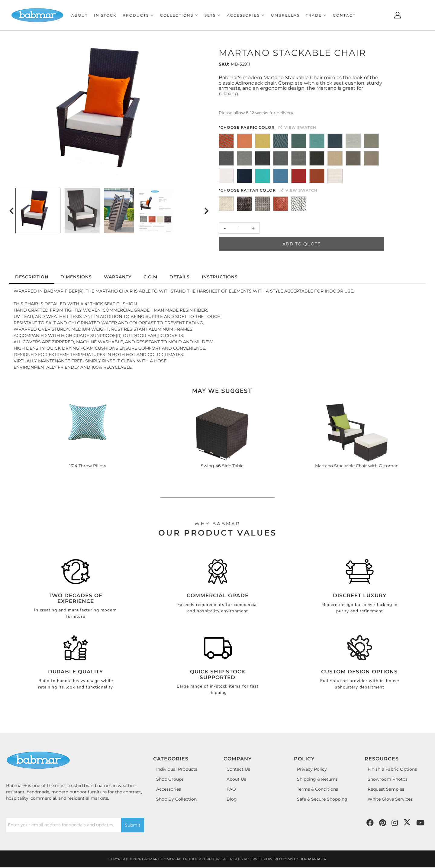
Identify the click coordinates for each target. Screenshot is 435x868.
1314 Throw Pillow (88, 466)
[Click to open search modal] (382, 15)
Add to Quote (301, 244)
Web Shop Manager (307, 859)
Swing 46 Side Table (222, 466)
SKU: (224, 64)
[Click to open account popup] (398, 15)
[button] (138, 15)
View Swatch (297, 127)
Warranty (118, 277)
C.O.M (150, 277)
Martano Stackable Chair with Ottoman (357, 466)
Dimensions (76, 277)
